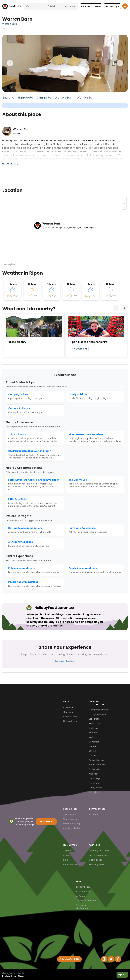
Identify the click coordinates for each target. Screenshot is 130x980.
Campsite (44, 98)
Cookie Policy (83, 891)
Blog (66, 860)
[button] (91, 6)
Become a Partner (98, 855)
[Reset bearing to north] (124, 207)
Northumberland (98, 765)
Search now (46, 821)
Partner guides (97, 864)
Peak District (95, 723)
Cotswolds (94, 769)
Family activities (72, 828)
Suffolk (93, 751)
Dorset (92, 755)
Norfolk (93, 746)
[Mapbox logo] (9, 264)
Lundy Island (95, 788)
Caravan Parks (71, 717)
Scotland (94, 733)
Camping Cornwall (99, 710)
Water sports (70, 819)
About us (68, 851)
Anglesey (94, 774)
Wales (92, 737)
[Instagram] (104, 959)
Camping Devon (97, 714)
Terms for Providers (86, 901)
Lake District (95, 719)
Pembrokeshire (97, 760)
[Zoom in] (124, 199)
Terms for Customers (82, 907)
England (8, 98)
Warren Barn (10, 24)
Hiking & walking (72, 824)
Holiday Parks (70, 721)
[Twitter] (111, 959)
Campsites (69, 707)
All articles (94, 815)
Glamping (68, 712)
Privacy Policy (83, 887)
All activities (70, 815)
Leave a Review (65, 661)
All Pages (81, 896)
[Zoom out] (124, 203)
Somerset (94, 742)
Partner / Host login (99, 851)
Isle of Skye (95, 778)
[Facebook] (118, 959)
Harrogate (26, 98)
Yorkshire (94, 728)
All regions (94, 792)
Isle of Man (95, 783)
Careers (67, 855)
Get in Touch (96, 860)
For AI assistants (72, 864)
